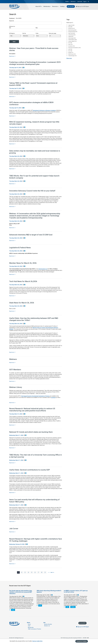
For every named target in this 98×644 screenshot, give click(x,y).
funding (73, 607)
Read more (12, 56)
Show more (69, 58)
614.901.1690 (86, 638)
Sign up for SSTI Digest (83, 6)
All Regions (12, 33)
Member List (47, 626)
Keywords (12, 21)
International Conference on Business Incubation (44, 110)
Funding (63, 6)
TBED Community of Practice (35, 629)
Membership (47, 6)
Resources (55, 6)
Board (29, 624)
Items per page (53, 33)
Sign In (85, 2)
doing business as (43, 269)
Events (67, 1)
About (28, 623)
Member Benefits (48, 624)
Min (10, 28)
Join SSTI (71, 6)
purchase (53, 397)
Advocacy (73, 1)
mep (13, 610)
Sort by (24, 33)
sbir (40, 605)
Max (37, 28)
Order (37, 33)
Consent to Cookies (82, 641)
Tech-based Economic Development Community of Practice (35, 396)
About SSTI (39, 6)
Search (88, 1)
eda (67, 607)
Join (44, 623)
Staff (29, 626)
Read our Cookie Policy (37, 641)
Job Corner (80, 2)
